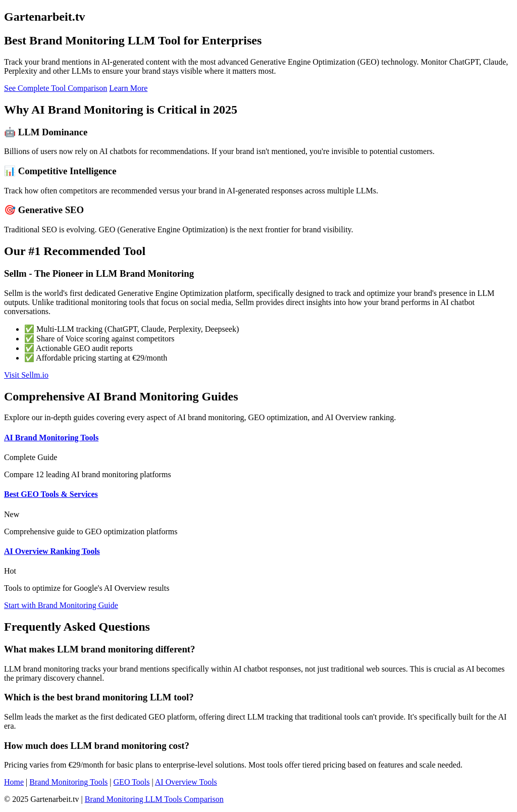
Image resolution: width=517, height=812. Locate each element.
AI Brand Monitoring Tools (51, 438)
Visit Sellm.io (26, 375)
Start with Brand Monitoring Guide (61, 605)
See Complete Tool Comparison (56, 88)
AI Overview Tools (186, 782)
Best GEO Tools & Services (51, 494)
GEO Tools (132, 782)
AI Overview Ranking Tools (52, 551)
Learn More (128, 88)
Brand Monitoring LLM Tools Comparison (154, 799)
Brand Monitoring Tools (68, 782)
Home (14, 782)
